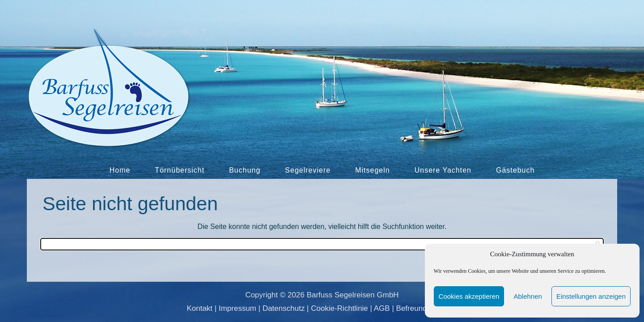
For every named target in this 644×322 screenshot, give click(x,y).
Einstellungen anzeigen (591, 296)
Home (120, 170)
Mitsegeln (372, 170)
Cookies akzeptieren (469, 296)
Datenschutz (284, 308)
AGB (382, 308)
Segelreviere (308, 170)
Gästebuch (515, 170)
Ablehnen (527, 296)
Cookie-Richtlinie (339, 308)
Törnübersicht (180, 170)
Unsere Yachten (443, 170)
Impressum (237, 308)
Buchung (245, 170)
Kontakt (199, 308)
